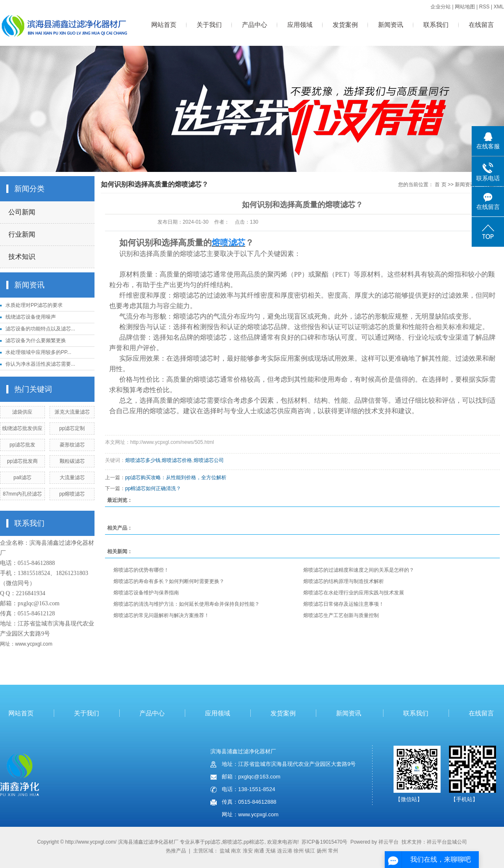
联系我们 (436, 25)
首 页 (440, 185)
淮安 (248, 851)
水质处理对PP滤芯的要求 (34, 305)
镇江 (310, 851)
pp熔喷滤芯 (72, 494)
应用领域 (300, 25)
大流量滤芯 (72, 478)
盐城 (225, 851)
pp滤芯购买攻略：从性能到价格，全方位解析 (176, 478)
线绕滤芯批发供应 (22, 428)
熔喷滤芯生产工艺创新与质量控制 (341, 615)
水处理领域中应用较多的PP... (38, 352)
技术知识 (22, 257)
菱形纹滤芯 (72, 445)
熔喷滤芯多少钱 (143, 460)
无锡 (270, 851)
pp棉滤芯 (254, 842)
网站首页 (164, 25)
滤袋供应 (22, 412)
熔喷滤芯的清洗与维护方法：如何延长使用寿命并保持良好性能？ (186, 604)
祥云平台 (388, 842)
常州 (333, 851)
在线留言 (481, 25)
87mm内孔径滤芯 (22, 494)
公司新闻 (22, 212)
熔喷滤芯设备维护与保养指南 (146, 593)
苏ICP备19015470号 (324, 842)
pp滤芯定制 (72, 428)
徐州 (299, 851)
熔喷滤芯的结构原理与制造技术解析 (344, 581)
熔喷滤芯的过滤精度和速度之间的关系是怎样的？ (359, 570)
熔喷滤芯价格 (177, 460)
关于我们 (209, 25)
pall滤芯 (22, 478)
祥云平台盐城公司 (447, 842)
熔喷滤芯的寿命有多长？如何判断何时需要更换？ (169, 581)
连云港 (285, 851)
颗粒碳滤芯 (72, 461)
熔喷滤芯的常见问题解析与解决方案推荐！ (161, 615)
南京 (236, 851)
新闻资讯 (391, 25)
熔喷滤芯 (232, 842)
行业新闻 (22, 234)
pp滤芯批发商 (22, 461)
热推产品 (176, 851)
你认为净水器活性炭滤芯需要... (40, 364)
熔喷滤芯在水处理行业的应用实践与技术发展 (354, 593)
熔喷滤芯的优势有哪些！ (141, 570)
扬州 (322, 851)
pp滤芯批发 (22, 445)
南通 (259, 851)
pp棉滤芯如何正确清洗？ (153, 488)
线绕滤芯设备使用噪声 (31, 317)
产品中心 (255, 25)
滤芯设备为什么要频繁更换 (36, 340)
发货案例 (345, 25)
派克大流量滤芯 (72, 412)
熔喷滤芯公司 (209, 460)
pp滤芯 (213, 842)
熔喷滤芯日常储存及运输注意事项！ (344, 604)
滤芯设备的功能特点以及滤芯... (40, 329)
